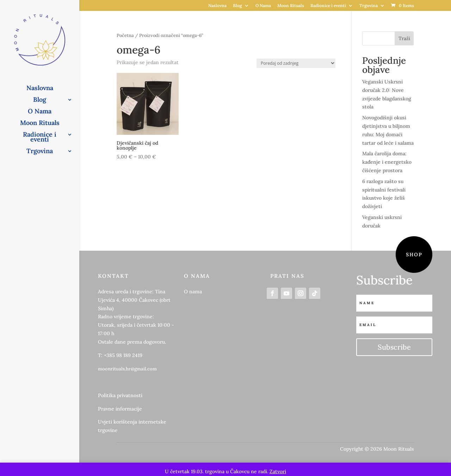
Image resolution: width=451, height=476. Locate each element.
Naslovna (217, 6)
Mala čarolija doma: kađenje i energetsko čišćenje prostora (387, 162)
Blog (237, 6)
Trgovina (369, 6)
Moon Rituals (291, 6)
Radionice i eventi (328, 6)
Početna (125, 35)
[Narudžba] (296, 63)
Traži (404, 38)
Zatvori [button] (278, 471)
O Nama (263, 6)
